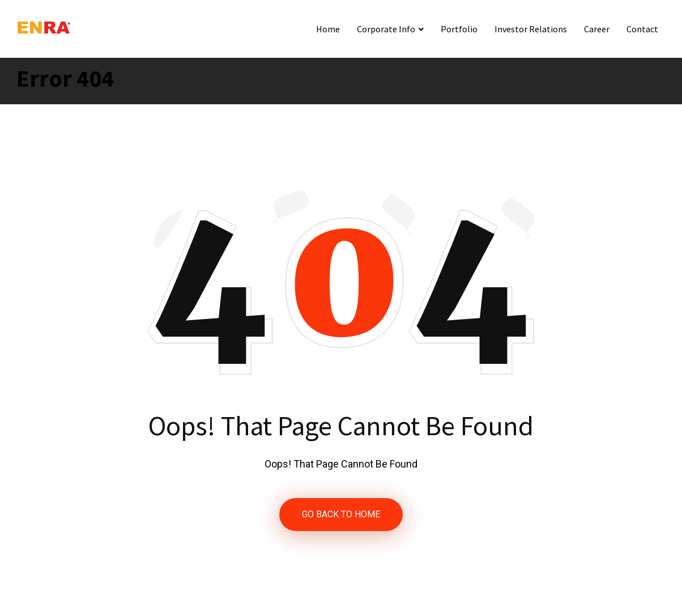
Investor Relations (531, 29)
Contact (642, 29)
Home (328, 29)
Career (597, 29)
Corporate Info (386, 29)
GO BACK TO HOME (341, 514)
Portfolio (459, 29)
